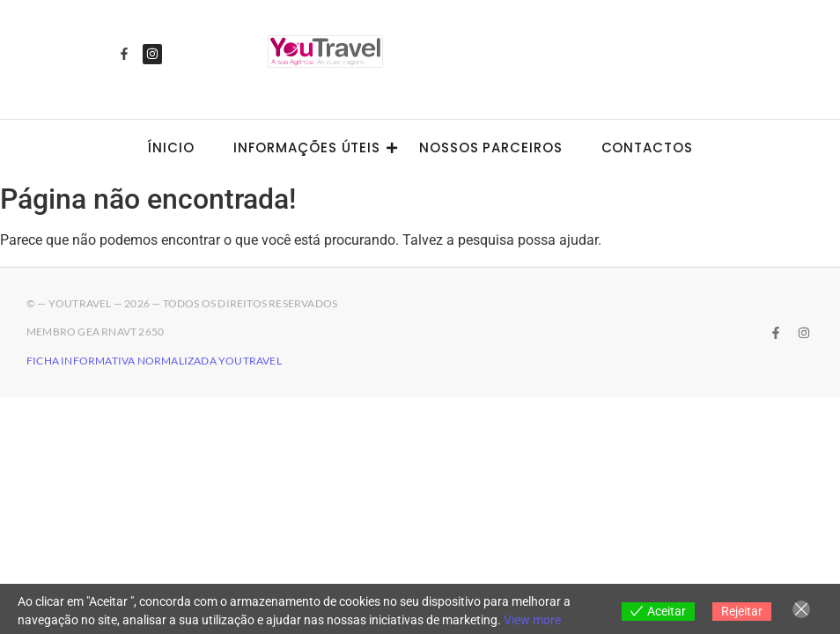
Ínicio (170, 147)
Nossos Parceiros (490, 147)
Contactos (647, 147)
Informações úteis (312, 147)
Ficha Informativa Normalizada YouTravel (154, 361)
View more (532, 620)
